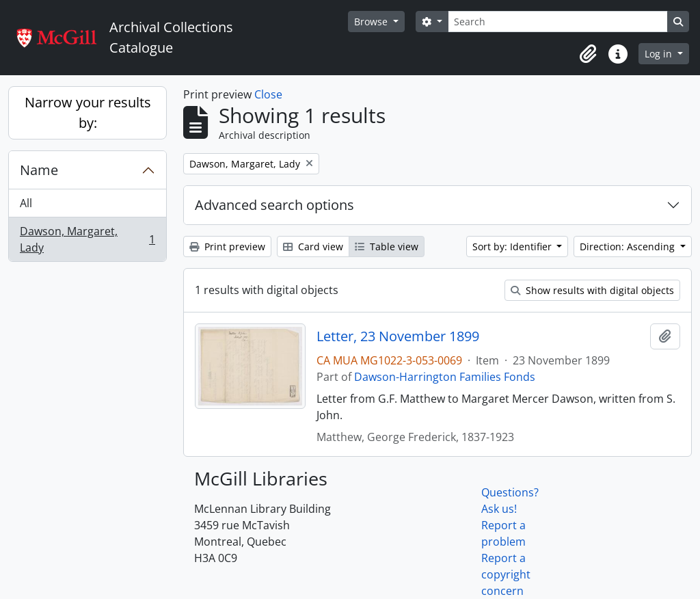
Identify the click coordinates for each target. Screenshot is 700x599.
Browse (372, 22)
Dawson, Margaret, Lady (87, 239)
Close (268, 94)
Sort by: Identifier (513, 247)
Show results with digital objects (592, 290)
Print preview (227, 247)
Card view (313, 247)
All (26, 203)
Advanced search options (274, 205)
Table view (387, 247)
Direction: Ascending (629, 247)
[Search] (558, 22)
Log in (660, 54)
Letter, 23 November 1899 (398, 336)
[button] (588, 54)
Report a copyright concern (506, 574)
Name (39, 170)
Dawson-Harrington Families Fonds (445, 377)
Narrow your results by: (88, 112)
